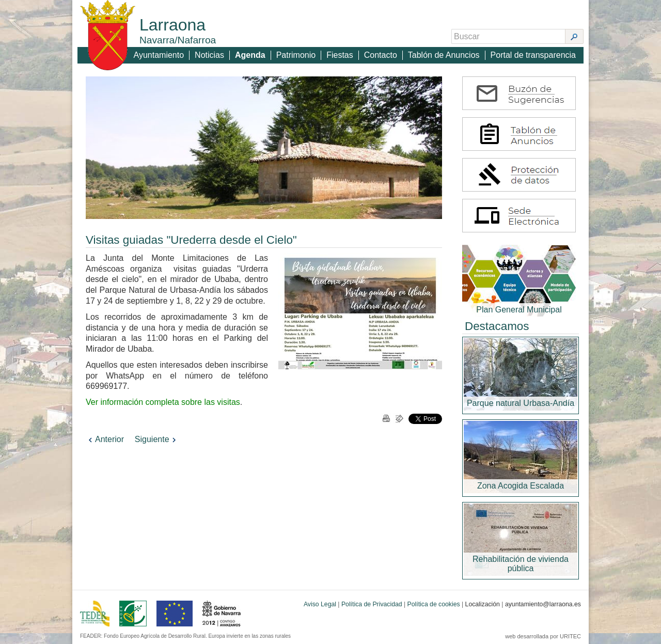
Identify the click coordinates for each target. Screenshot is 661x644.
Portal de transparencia (533, 55)
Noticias (209, 55)
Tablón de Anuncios (444, 55)
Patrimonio (296, 55)
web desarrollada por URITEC (543, 636)
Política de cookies (434, 604)
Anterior (105, 439)
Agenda (250, 55)
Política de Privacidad (372, 604)
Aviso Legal (320, 604)
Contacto (381, 55)
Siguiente (157, 439)
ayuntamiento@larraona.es (543, 604)
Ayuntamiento (159, 55)
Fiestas (340, 55)
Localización (483, 604)
